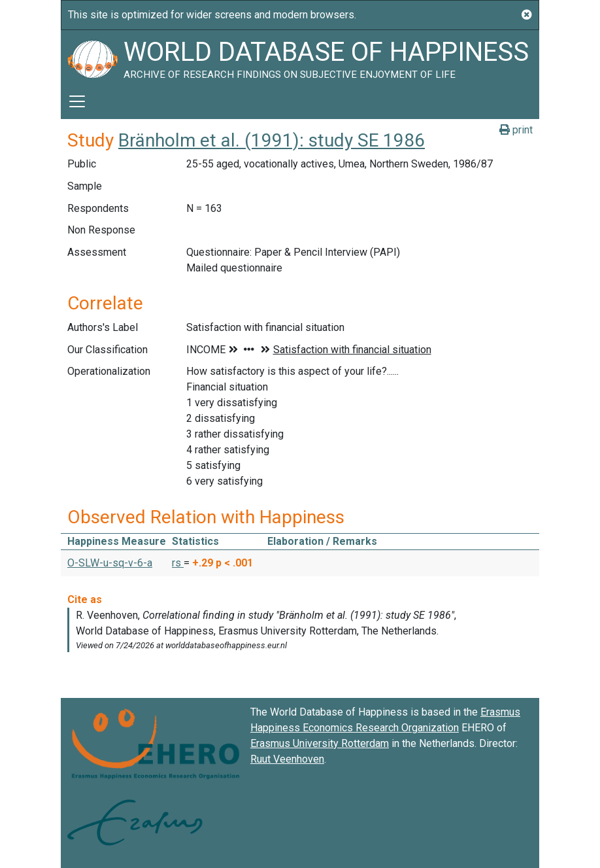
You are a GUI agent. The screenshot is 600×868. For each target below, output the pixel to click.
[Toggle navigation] (77, 101)
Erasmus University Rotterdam (320, 743)
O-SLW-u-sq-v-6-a (110, 563)
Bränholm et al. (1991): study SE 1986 (272, 140)
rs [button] (178, 563)
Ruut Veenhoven (287, 759)
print (516, 130)
